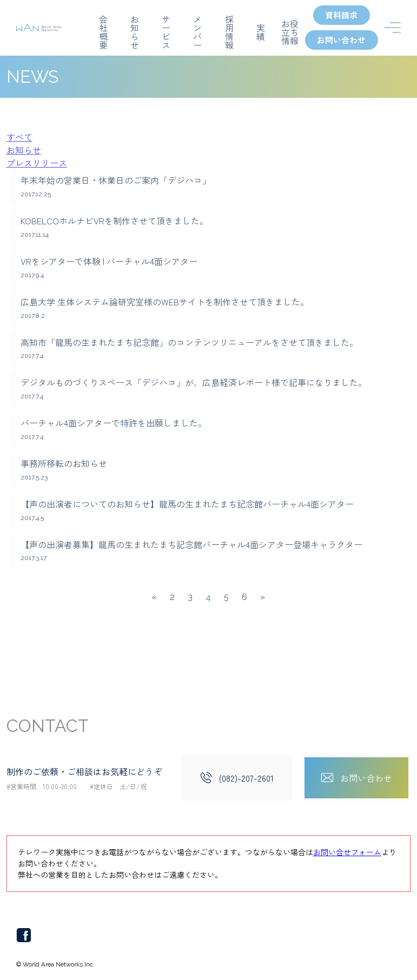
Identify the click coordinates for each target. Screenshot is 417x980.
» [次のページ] (263, 598)
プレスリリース (37, 163)
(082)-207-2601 (246, 778)
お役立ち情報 (290, 31)
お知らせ (135, 31)
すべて (19, 137)
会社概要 (103, 31)
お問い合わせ (341, 40)
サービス (166, 31)
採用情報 (229, 31)
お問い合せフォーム (347, 852)
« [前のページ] (154, 598)
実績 (261, 31)
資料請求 (341, 15)
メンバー (197, 31)
